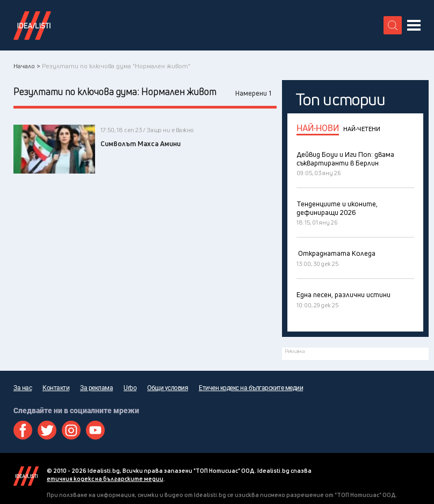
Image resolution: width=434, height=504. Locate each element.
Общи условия (168, 388)
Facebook (23, 430)
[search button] (393, 25)
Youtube (95, 430)
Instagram (71, 430)
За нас (23, 388)
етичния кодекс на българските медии (105, 478)
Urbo (130, 388)
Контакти (56, 388)
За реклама (96, 388)
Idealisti (26, 476)
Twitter (47, 430)
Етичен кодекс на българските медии (251, 388)
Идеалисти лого (32, 25)
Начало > (27, 66)
